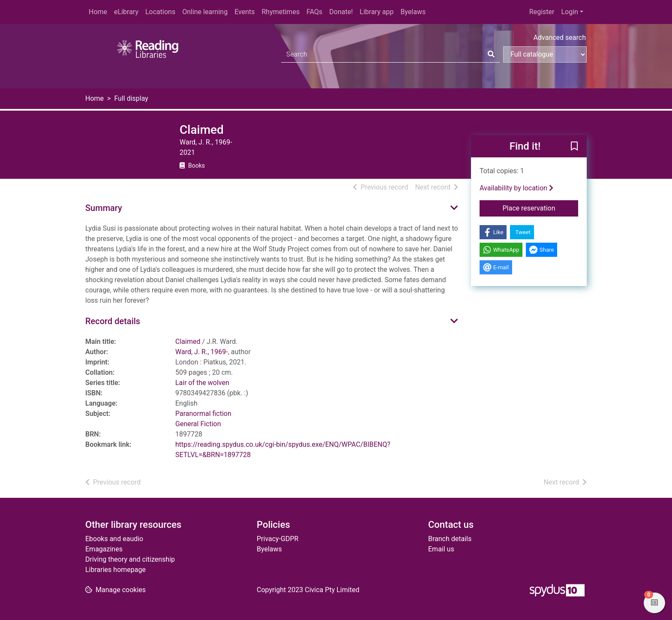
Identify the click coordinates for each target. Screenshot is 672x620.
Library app (376, 12)
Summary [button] (104, 208)
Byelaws (413, 12)
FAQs (314, 12)
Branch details (450, 539)
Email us (441, 549)
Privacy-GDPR (277, 539)
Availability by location (516, 188)
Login (569, 12)
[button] (574, 147)
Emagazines (104, 549)
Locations (160, 12)
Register (542, 12)
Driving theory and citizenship (130, 559)
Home (98, 12)
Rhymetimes (280, 12)
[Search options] (545, 54)
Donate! (341, 12)
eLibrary (126, 12)
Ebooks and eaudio (114, 539)
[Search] (491, 54)
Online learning (205, 12)
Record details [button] (113, 321)
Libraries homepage (115, 570)
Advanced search (560, 38)
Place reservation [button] (541, 208)
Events (244, 12)
